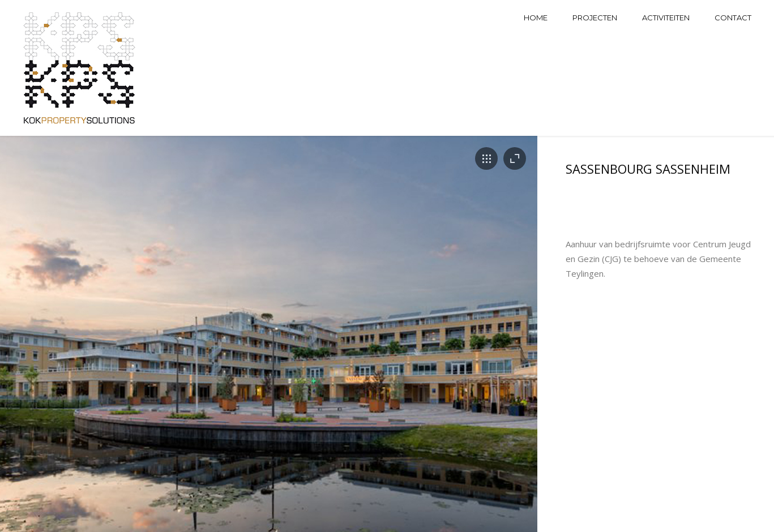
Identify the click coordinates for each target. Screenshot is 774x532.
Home (536, 18)
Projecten (595, 18)
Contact (733, 18)
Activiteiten (666, 18)
